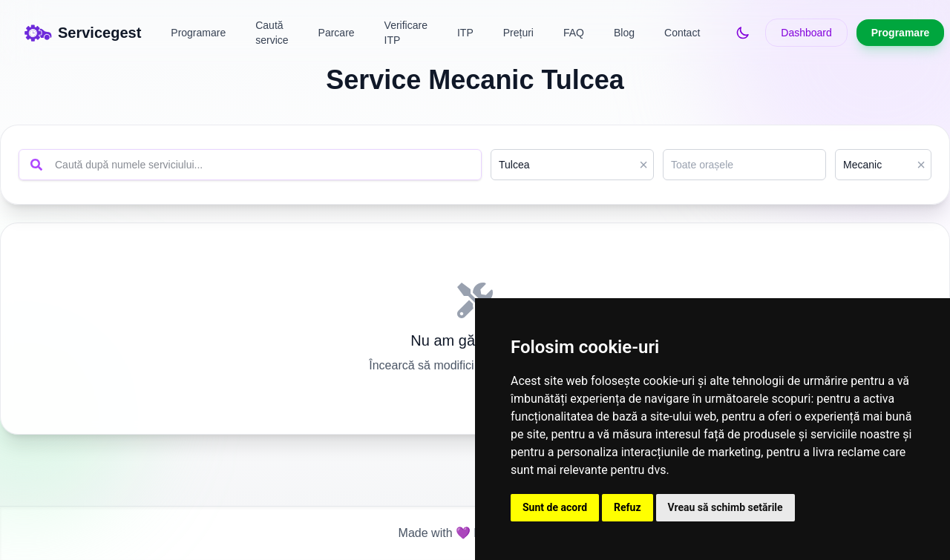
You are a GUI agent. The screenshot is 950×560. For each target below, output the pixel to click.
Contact (682, 33)
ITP (465, 33)
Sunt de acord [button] (555, 507)
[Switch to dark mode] (743, 33)
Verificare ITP (406, 33)
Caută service (272, 33)
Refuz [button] (628, 507)
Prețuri (518, 33)
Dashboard (806, 33)
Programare (198, 33)
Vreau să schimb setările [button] (725, 507)
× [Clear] (643, 165)
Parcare (337, 33)
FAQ (574, 33)
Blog (624, 33)
